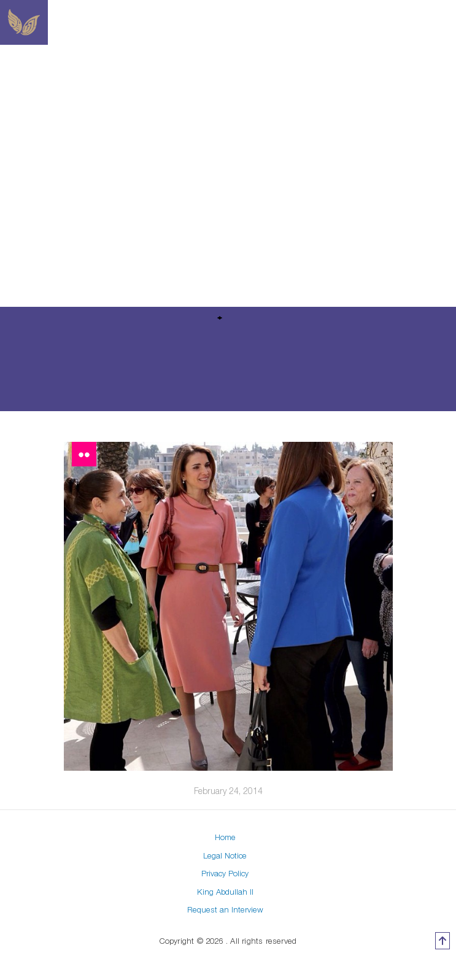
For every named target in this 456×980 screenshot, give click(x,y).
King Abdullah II (225, 892)
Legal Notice (225, 855)
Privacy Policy (225, 873)
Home (225, 837)
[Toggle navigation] (324, 23)
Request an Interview (225, 909)
